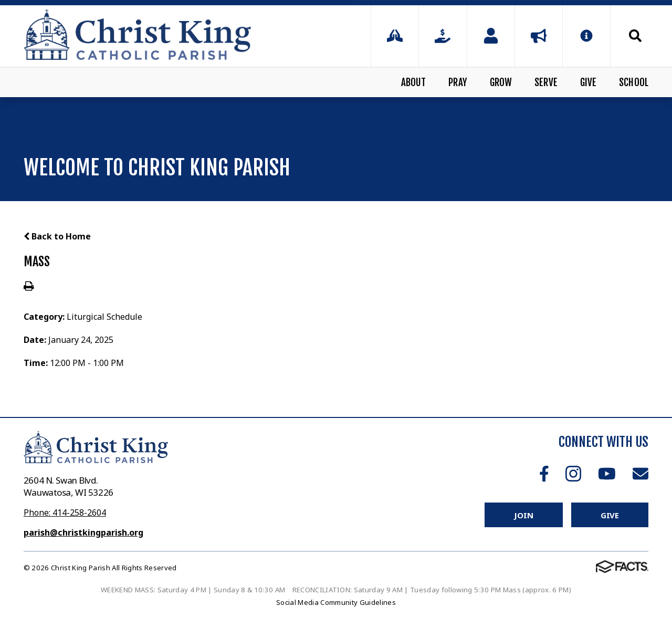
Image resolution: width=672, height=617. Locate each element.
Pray (458, 82)
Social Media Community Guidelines (336, 602)
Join (523, 515)
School (634, 82)
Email (640, 474)
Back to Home (57, 236)
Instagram (573, 474)
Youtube (607, 474)
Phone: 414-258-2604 (65, 513)
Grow (501, 82)
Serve (546, 82)
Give (589, 82)
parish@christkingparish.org (83, 532)
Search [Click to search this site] (635, 36)
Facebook (544, 474)
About (414, 82)
